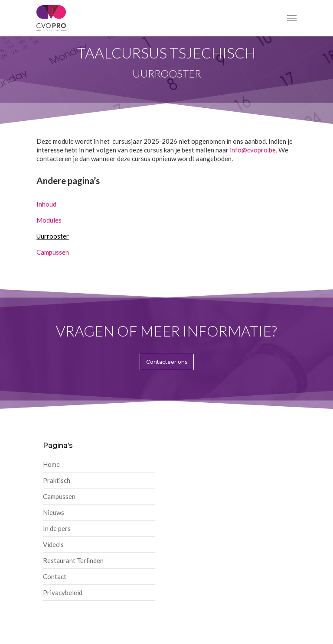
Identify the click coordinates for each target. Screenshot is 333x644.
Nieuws (54, 512)
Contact (55, 576)
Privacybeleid (63, 592)
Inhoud (46, 204)
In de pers (57, 528)
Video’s (53, 544)
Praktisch (57, 480)
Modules (49, 220)
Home (51, 464)
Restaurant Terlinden (73, 560)
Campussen (53, 252)
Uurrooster (53, 236)
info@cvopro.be (253, 150)
